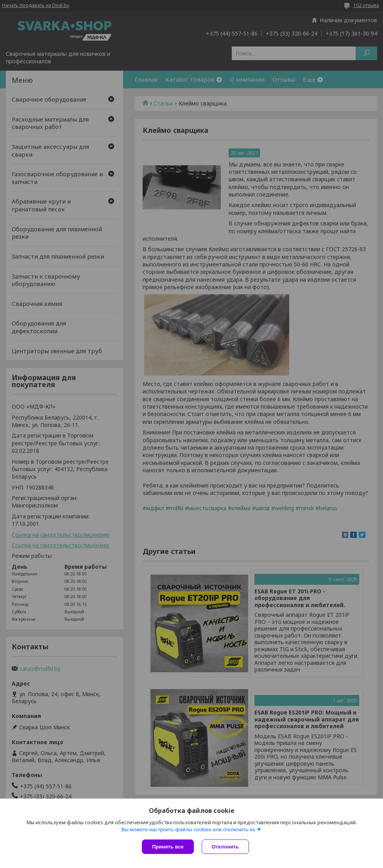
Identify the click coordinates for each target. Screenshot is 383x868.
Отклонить (225, 847)
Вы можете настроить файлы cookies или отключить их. (189, 830)
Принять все (168, 847)
